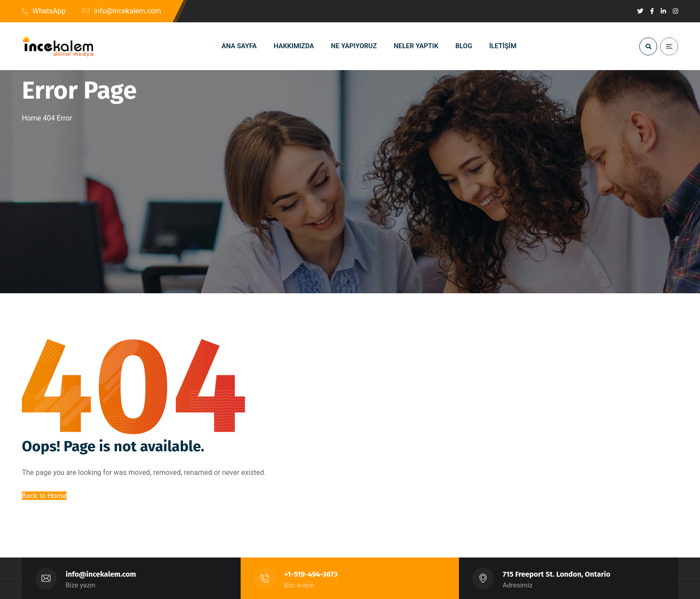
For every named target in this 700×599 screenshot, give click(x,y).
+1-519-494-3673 (311, 574)
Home (31, 118)
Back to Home (44, 496)
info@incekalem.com (101, 574)
